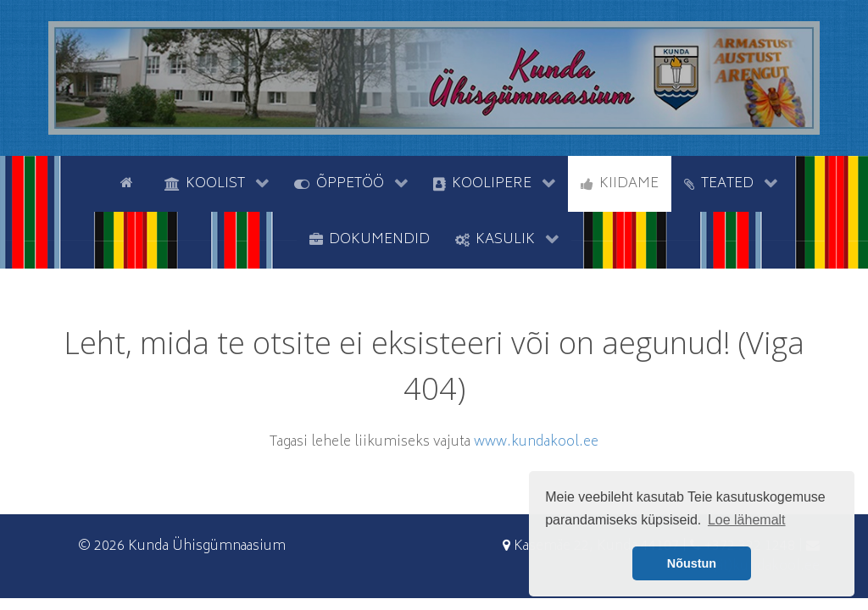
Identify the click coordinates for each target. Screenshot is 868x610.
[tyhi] (93, 182)
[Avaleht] (130, 182)
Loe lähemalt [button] (747, 520)
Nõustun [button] (692, 563)
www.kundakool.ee (536, 442)
